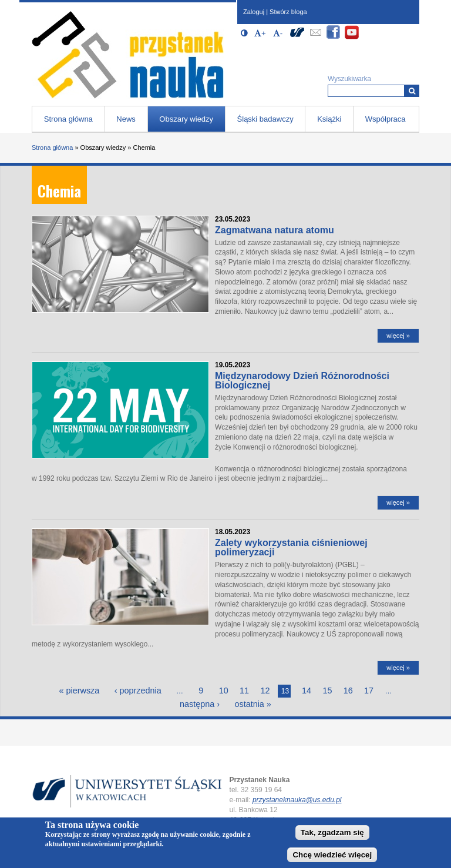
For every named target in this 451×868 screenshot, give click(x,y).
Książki (329, 119)
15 (327, 691)
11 (244, 691)
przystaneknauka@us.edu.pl (297, 800)
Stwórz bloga (288, 12)
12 (265, 691)
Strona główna (68, 119)
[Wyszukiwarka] (412, 91)
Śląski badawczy (265, 119)
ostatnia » (253, 704)
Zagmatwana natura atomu (275, 230)
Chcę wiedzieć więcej (332, 855)
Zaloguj (254, 12)
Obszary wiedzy (186, 119)
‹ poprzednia (138, 691)
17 (369, 691)
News (126, 119)
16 (348, 691)
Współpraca (386, 119)
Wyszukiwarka (349, 79)
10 (224, 691)
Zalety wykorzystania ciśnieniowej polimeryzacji (291, 547)
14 (307, 691)
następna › (200, 704)
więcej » (398, 336)
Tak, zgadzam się (332, 832)
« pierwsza (80, 691)
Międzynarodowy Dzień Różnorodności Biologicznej (302, 381)
